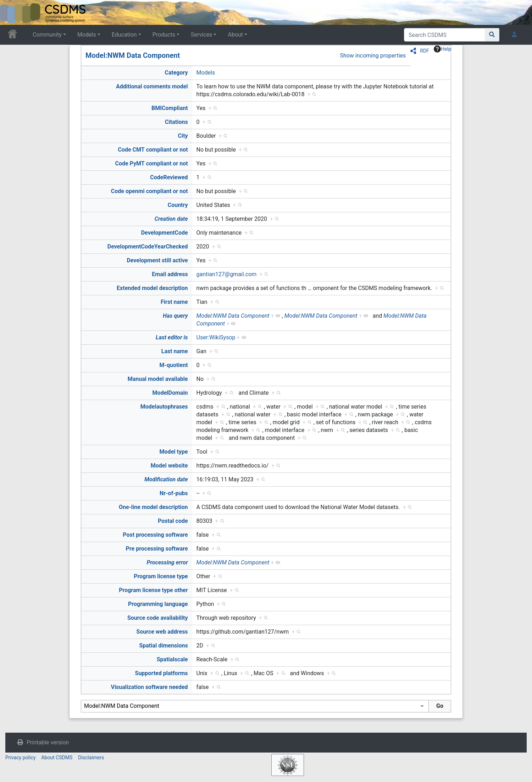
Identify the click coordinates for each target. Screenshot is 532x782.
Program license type (161, 576)
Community (47, 35)
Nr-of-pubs (174, 493)
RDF (425, 51)
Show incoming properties (373, 56)
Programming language (158, 604)
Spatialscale (172, 659)
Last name (175, 351)
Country (178, 205)
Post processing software (155, 535)
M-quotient (174, 365)
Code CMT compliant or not (153, 150)
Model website (169, 466)
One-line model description (153, 507)
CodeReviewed (169, 177)
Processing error (167, 562)
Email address (170, 274)
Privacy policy (20, 758)
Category (176, 73)
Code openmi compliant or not (149, 191)
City (183, 136)
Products (164, 35)
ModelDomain (170, 393)
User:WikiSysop (216, 337)
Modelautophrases (164, 407)
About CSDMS (57, 758)
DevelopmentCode (165, 233)
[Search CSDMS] (445, 35)
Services (201, 35)
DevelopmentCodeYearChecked (148, 247)
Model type (174, 452)
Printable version (48, 742)
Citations (176, 122)
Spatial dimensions (163, 646)
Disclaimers (91, 758)
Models (87, 35)
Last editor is (172, 337)
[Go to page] (492, 35)
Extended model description (152, 288)
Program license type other (153, 590)
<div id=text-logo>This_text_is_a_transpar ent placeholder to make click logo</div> (11, 12)
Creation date (171, 219)
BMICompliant (170, 108)
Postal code (173, 521)
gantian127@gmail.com (227, 274)
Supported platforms (162, 673)
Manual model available (158, 379)
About (235, 35)
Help (442, 49)
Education (124, 35)
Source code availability (158, 618)
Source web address (162, 632)
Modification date (166, 479)
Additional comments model (152, 86)
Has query (175, 316)
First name (174, 302)
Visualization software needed (149, 687)
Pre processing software (157, 549)
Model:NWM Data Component (133, 55)
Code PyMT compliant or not (151, 163)
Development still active (157, 260)
